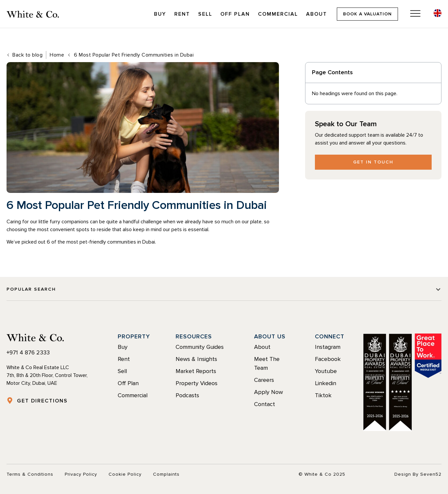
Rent (182, 14)
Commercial (278, 14)
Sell (205, 14)
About (317, 14)
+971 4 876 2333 (28, 352)
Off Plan (235, 14)
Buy (160, 14)
